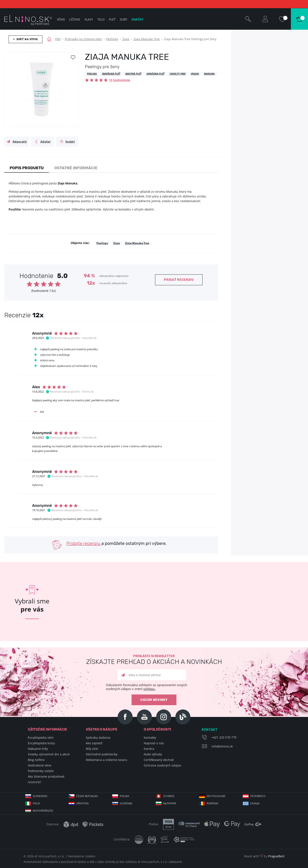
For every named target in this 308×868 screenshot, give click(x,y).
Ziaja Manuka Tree (147, 39)
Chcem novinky (154, 700)
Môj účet (92, 749)
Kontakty (150, 738)
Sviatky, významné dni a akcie (49, 754)
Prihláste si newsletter (154, 660)
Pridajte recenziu (84, 543)
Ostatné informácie (76, 168)
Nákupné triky (38, 749)
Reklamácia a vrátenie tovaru (107, 760)
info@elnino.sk (222, 746)
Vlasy (89, 19)
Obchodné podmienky (102, 754)
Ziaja (126, 39)
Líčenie (75, 19)
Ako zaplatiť (94, 743)
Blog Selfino (36, 760)
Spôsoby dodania (98, 738)
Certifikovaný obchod (159, 760)
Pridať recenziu (179, 280)
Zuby (124, 19)
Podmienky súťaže (41, 771)
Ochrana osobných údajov (162, 765)
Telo (101, 19)
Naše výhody (153, 754)
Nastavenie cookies (82, 856)
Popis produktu (27, 168)
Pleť (58, 39)
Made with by (264, 856)
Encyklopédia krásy (41, 743)
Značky (138, 19)
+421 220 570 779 (224, 737)
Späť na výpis (27, 39)
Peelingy (112, 39)
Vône (61, 19)
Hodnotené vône (40, 765)
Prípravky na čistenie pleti (83, 39)
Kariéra (149, 749)
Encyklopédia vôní (41, 738)
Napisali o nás (154, 743)
